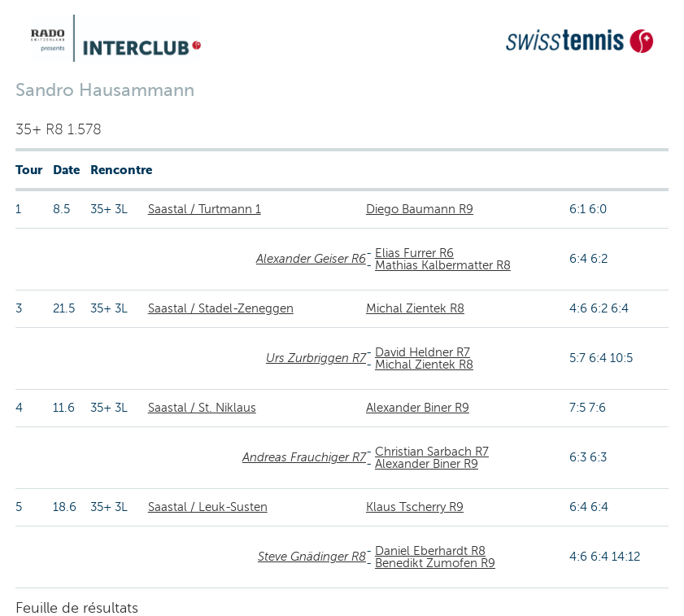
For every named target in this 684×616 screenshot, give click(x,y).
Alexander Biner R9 (418, 408)
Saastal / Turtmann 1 (205, 209)
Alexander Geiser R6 (311, 259)
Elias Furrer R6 (414, 253)
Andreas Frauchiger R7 (304, 457)
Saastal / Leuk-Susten (208, 507)
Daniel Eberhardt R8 (430, 551)
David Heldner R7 (423, 352)
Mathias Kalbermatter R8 (443, 265)
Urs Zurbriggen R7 (316, 358)
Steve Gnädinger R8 (312, 557)
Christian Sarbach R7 (432, 452)
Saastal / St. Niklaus (202, 408)
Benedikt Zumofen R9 (435, 563)
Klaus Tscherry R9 (415, 507)
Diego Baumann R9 (420, 209)
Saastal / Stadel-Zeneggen (221, 308)
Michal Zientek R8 (415, 308)
